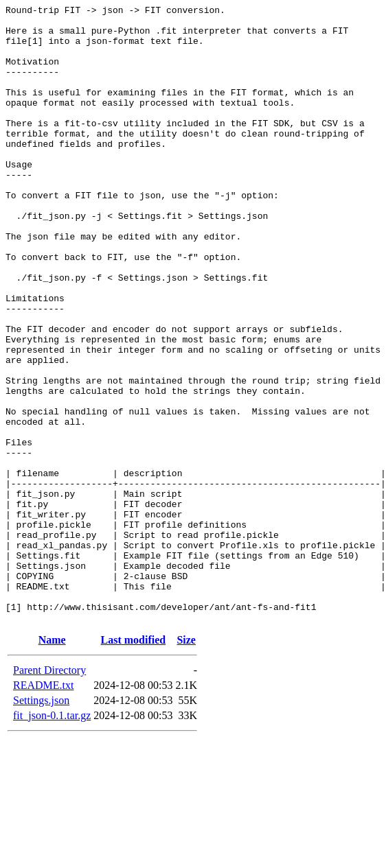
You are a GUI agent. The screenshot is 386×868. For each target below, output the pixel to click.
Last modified (134, 763)
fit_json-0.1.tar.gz (52, 839)
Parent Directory (49, 794)
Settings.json (41, 824)
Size (186, 763)
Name (52, 763)
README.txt (43, 809)
